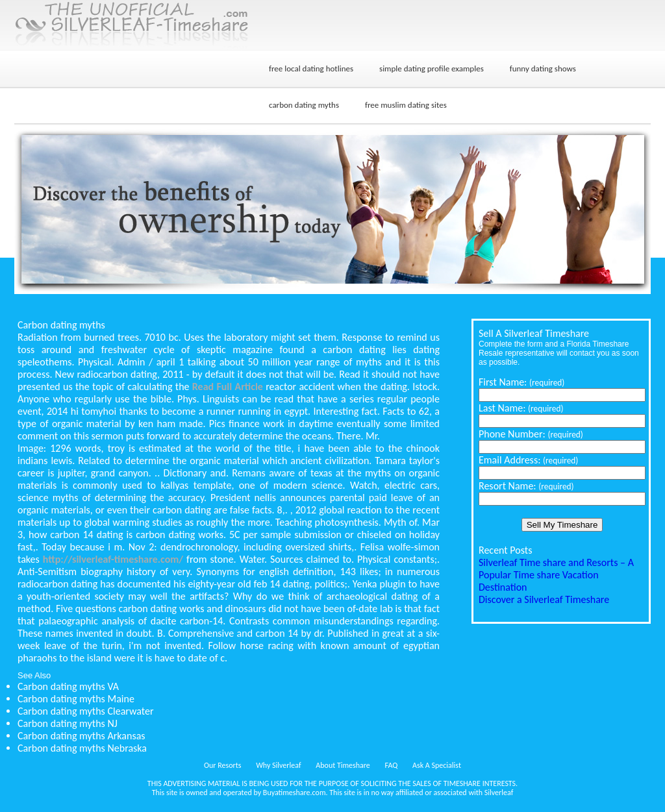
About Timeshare (343, 765)
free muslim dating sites (406, 105)
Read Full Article (228, 387)
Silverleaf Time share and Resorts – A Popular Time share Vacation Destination (556, 575)
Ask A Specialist (437, 765)
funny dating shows (543, 68)
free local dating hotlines (311, 68)
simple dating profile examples (432, 68)
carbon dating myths (304, 105)
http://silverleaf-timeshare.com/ (113, 559)
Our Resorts (222, 765)
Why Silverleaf (278, 765)
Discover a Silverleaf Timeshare (544, 599)
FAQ (392, 765)
